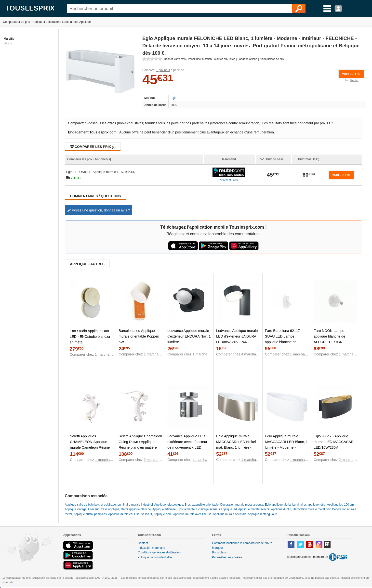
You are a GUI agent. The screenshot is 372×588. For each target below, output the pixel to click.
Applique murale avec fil (254, 509)
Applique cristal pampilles (90, 514)
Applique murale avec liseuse (192, 514)
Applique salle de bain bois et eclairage (90, 505)
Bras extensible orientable (202, 505)
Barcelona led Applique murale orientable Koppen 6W (139, 336)
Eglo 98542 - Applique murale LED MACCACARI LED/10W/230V (334, 442)
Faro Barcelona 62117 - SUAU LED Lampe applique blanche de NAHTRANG (284, 339)
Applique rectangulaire (262, 514)
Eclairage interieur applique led (217, 509)
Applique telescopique (169, 505)
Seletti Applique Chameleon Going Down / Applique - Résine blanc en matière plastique (140, 445)
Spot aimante (186, 509)
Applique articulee (164, 509)
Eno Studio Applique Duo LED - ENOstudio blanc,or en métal (90, 337)
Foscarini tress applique (104, 509)
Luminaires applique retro (309, 505)
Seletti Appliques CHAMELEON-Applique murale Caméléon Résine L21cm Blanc (90, 445)
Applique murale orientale (230, 514)
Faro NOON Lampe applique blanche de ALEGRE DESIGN (329, 336)
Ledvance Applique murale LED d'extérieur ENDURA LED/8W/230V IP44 (237, 336)
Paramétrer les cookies (227, 557)
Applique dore (162, 514)
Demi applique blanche (136, 509)
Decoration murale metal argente (242, 505)
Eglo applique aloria (278, 505)
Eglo (173, 98)
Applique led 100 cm (340, 505)
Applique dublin (281, 509)
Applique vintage (76, 509)
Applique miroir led (120, 514)
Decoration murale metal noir (312, 509)
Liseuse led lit (143, 514)
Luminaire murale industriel (135, 505)
